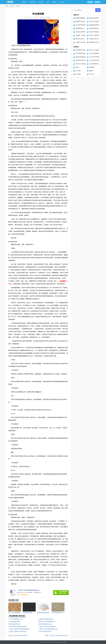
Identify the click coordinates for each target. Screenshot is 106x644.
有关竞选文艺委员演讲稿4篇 (21, 636)
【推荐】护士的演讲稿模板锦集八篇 (58, 636)
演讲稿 (16, 6)
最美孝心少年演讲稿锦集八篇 (47, 622)
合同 (49, 2)
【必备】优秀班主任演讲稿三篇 (18, 631)
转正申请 (78, 74)
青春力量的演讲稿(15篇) (46, 624)
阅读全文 (43, 17)
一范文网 (50, 642)
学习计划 (92, 74)
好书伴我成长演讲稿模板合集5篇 (19, 626)
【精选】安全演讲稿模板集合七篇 (49, 629)
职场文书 (25, 2)
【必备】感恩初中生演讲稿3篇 (48, 626)
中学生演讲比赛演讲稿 (45, 631)
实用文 (55, 2)
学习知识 (42, 2)
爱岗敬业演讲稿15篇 (15, 624)
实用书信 (33, 2)
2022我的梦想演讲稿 (15, 622)
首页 (7, 6)
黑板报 (91, 71)
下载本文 (49, 17)
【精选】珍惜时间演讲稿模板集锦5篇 (20, 629)
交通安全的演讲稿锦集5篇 (46, 619)
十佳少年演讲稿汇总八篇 (16, 619)
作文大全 (63, 2)
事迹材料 (92, 67)
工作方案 (78, 71)
